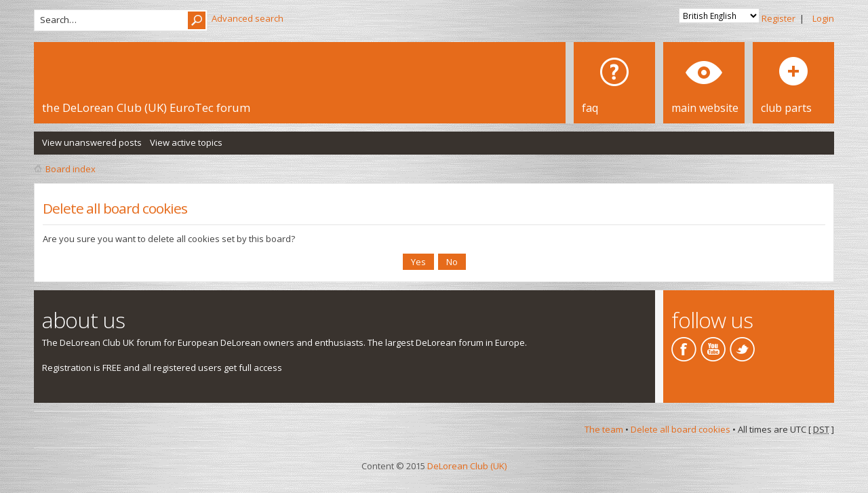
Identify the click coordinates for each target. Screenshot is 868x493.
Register (778, 18)
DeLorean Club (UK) (467, 466)
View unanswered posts (92, 142)
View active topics (186, 142)
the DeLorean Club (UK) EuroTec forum (146, 107)
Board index (71, 169)
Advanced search (248, 18)
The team (604, 429)
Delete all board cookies (680, 429)
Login (823, 18)
